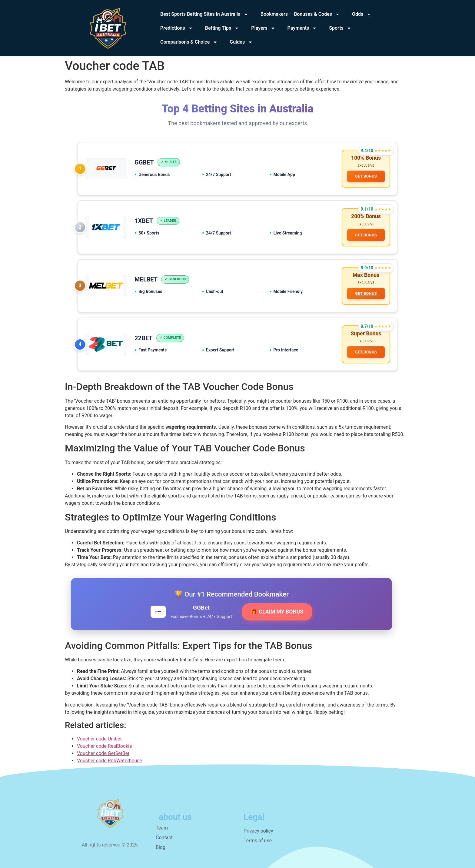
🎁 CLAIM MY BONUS (277, 612)
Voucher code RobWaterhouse (110, 761)
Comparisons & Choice (189, 42)
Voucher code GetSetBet (103, 753)
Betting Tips (222, 28)
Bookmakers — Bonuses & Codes (300, 14)
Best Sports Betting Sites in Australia (204, 14)
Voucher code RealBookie (104, 746)
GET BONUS (366, 176)
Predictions (177, 28)
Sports (340, 28)
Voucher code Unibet (99, 739)
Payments (302, 28)
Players (263, 28)
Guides (241, 42)
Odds (362, 14)
